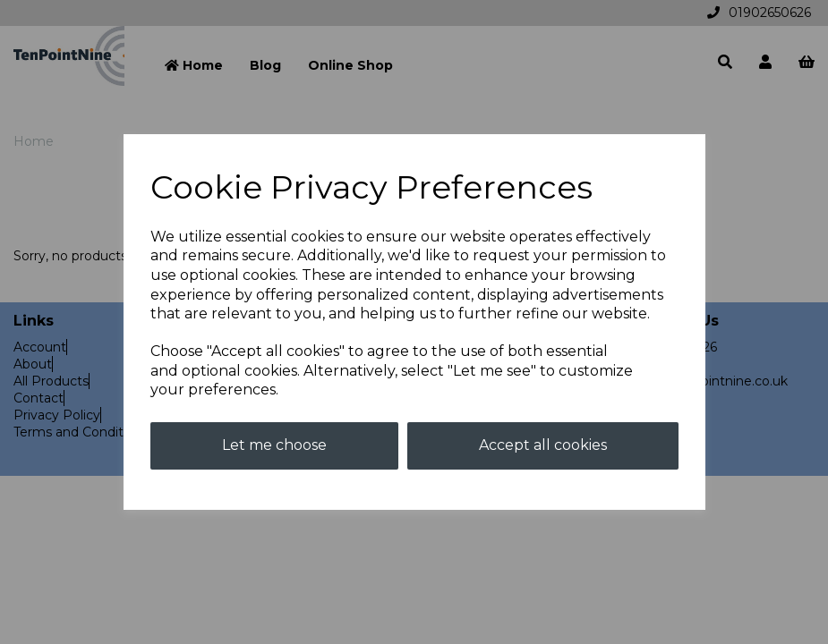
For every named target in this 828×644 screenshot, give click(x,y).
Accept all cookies (543, 445)
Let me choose (274, 445)
